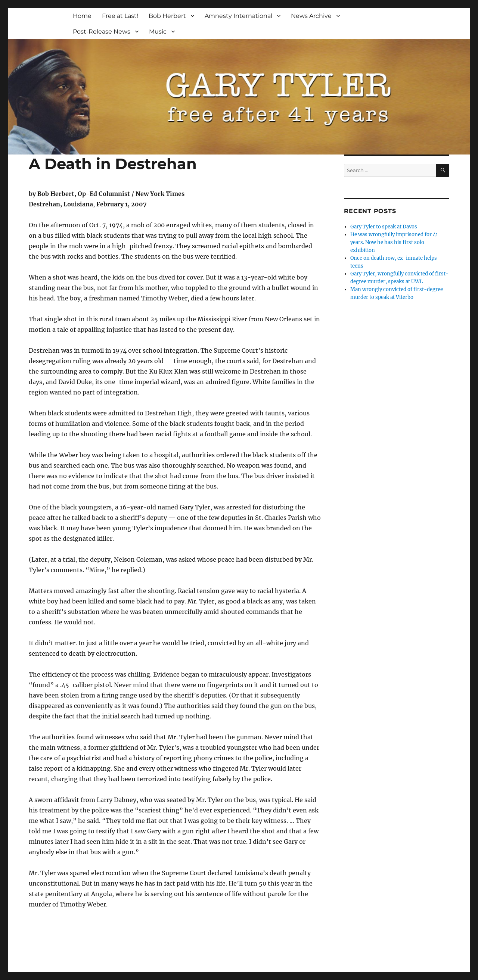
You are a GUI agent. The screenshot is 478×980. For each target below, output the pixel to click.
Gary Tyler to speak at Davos (384, 227)
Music (158, 32)
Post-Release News (102, 32)
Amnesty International (238, 16)
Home (82, 16)
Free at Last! (120, 16)
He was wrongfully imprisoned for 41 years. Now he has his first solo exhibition (394, 242)
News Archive (311, 16)
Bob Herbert (167, 16)
